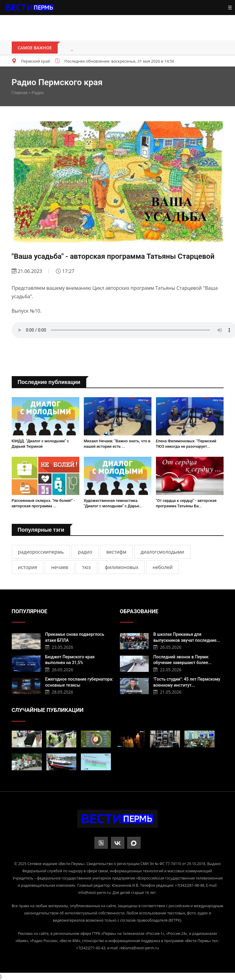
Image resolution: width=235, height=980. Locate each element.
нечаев (60, 567)
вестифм (116, 552)
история (28, 567)
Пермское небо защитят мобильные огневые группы (133, 48)
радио (85, 552)
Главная (20, 93)
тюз (86, 567)
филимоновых (122, 567)
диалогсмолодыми (162, 552)
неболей (163, 567)
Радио (38, 93)
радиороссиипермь (41, 552)
